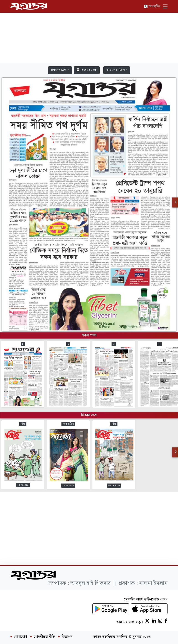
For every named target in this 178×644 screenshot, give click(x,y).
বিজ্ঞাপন (67, 637)
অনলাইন (152, 6)
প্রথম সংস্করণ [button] (59, 70)
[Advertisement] (89, 32)
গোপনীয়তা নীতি (44, 637)
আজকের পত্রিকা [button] (116, 70)
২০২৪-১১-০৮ (87, 70)
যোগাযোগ (20, 637)
